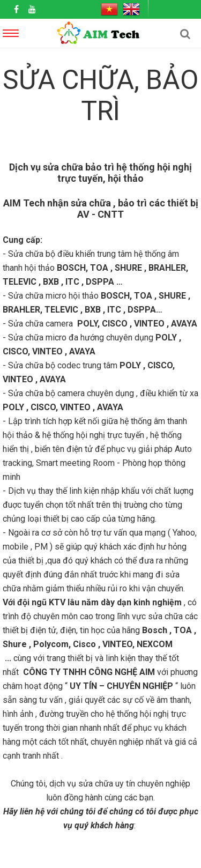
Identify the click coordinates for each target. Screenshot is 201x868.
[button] (185, 34)
